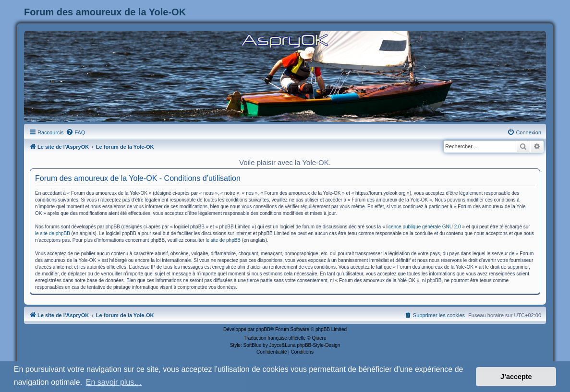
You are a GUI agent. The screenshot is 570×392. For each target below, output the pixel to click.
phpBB (263, 329)
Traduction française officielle (275, 338)
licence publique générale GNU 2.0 (424, 227)
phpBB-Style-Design (318, 345)
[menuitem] (75, 132)
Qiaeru (319, 338)
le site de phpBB (53, 233)
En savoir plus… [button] (114, 382)
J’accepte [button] (516, 377)
